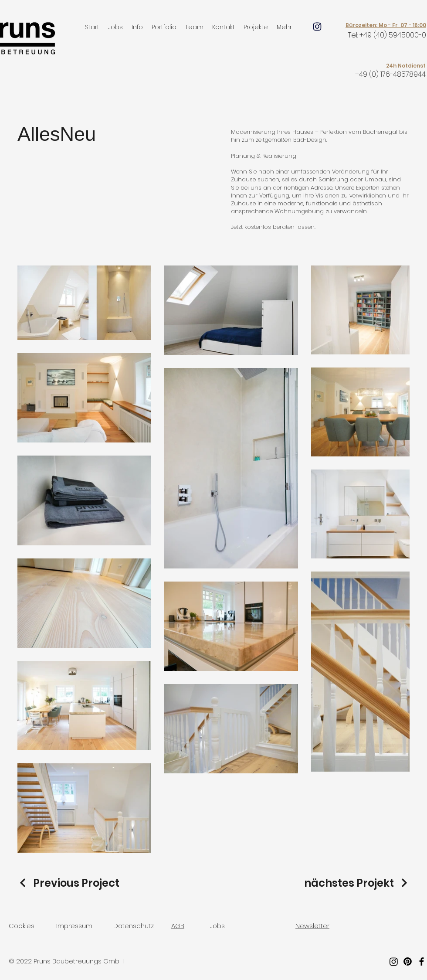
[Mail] (317, 27)
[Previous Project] (68, 883)
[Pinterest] (408, 961)
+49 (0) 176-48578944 (390, 74)
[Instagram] (394, 961)
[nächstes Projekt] (357, 883)
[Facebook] (422, 961)
